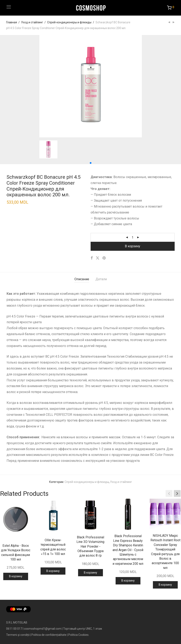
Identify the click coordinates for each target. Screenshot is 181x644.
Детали (101, 279)
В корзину (133, 246)
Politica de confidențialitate (49, 635)
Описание (82, 279)
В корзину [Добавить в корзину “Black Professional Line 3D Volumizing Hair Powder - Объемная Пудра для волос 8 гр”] (90, 573)
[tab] (82, 279)
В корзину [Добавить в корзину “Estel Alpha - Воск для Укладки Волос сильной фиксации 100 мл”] (16, 576)
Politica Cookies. (79, 635)
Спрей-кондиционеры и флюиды (69, 22)
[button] (91, 163)
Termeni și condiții (18, 635)
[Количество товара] (133, 237)
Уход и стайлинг (32, 22)
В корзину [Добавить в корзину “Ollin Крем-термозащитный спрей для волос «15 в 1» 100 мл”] (53, 571)
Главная (12, 22)
